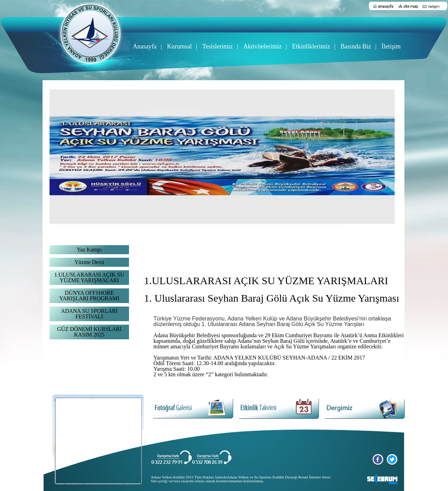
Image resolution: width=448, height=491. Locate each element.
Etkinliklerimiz (311, 46)
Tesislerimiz (218, 46)
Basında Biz (356, 46)
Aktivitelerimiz (263, 46)
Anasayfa (145, 46)
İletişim (391, 46)
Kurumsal (179, 46)
